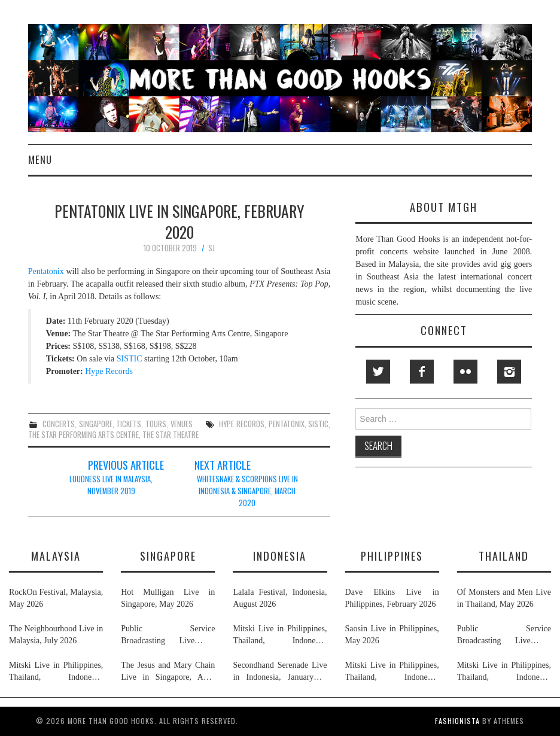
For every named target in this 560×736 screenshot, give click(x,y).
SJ (211, 248)
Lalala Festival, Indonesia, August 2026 (280, 598)
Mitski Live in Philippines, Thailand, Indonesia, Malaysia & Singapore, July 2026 (56, 672)
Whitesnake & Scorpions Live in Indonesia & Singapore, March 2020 (247, 491)
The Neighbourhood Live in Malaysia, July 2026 (56, 635)
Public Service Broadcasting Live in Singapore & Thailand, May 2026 (168, 635)
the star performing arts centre (83, 435)
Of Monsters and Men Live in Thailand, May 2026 (504, 598)
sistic (318, 424)
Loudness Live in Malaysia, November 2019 (111, 485)
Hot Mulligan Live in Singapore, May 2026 (168, 598)
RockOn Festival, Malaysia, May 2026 (56, 598)
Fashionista (457, 721)
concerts (59, 424)
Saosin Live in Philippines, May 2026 (392, 635)
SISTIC (130, 359)
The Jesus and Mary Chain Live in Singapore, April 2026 (168, 672)
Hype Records (109, 371)
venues (182, 424)
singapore (96, 424)
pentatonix (287, 424)
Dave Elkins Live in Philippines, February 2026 (392, 598)
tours (156, 424)
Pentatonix (46, 271)
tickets (129, 424)
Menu (40, 159)
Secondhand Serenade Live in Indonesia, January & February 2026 (280, 672)
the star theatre (171, 435)
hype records (242, 424)
